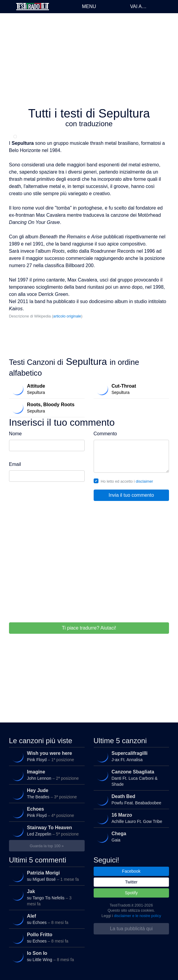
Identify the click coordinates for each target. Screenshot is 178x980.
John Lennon (46, 775)
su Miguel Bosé (46, 876)
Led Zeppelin (46, 831)
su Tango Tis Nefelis (46, 897)
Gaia (131, 837)
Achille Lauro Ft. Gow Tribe (131, 818)
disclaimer (144, 481)
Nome (15, 434)
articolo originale (67, 316)
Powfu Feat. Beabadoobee (131, 800)
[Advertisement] (89, 60)
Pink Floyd (46, 756)
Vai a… (138, 6)
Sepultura (46, 389)
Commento (105, 434)
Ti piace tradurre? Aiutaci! (89, 628)
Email (15, 464)
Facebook (131, 871)
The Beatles (46, 794)
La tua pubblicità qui (131, 929)
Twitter (131, 882)
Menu (89, 6)
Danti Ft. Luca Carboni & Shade (131, 777)
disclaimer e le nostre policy (137, 916)
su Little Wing (46, 956)
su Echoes (46, 919)
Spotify (131, 893)
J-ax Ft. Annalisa (131, 756)
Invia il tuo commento (131, 495)
